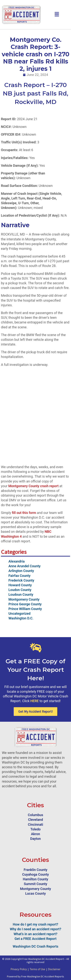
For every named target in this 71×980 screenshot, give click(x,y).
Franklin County (35, 870)
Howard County (20, 585)
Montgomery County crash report (33, 486)
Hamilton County (36, 879)
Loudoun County (21, 594)
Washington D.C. (21, 618)
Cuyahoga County (35, 874)
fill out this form (24, 513)
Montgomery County (24, 599)
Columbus (35, 815)
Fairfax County (19, 576)
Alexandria (17, 561)
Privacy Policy (19, 969)
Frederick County (21, 580)
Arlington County (21, 571)
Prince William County (25, 609)
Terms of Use (37, 969)
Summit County (36, 884)
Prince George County (25, 604)
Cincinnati (35, 824)
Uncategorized (19, 613)
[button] (57, 14)
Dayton (35, 839)
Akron (35, 834)
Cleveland (35, 820)
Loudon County (20, 590)
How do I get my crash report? (35, 924)
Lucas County (35, 893)
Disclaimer (54, 969)
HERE (35, 701)
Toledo (36, 829)
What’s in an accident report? (36, 934)
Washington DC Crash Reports (36, 946)
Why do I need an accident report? (35, 929)
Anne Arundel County (25, 566)
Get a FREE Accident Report (36, 939)
